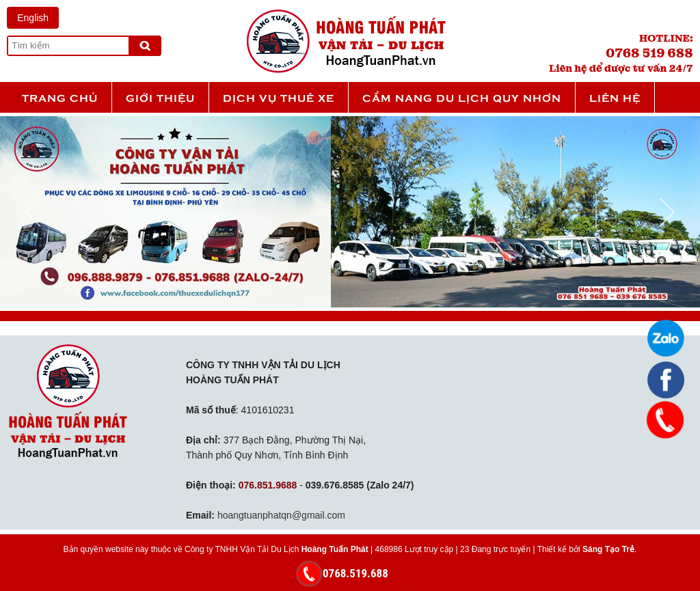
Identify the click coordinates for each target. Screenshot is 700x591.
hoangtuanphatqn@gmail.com (281, 515)
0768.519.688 (355, 573)
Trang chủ (60, 97)
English (33, 18)
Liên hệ (615, 97)
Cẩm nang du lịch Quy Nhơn (462, 97)
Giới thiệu (160, 97)
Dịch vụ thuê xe (279, 97)
